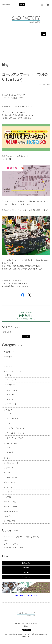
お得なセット (12, 404)
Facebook (26, 568)
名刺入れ (10, 375)
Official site (26, 563)
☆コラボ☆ (8, 357)
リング (9, 423)
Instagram (26, 577)
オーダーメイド (10, 492)
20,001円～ (8, 516)
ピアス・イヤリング (14, 418)
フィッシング (9, 468)
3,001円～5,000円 (10, 502)
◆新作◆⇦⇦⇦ (9, 352)
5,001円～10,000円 (10, 507)
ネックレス (11, 414)
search (22, 4)
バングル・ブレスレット (16, 428)
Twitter (26, 572)
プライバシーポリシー (12, 544)
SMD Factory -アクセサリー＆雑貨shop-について (21, 537)
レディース (8, 366)
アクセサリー (9, 410)
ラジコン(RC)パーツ (11, 463)
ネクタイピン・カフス (12, 391)
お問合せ (7, 541)
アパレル (7, 458)
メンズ (6, 362)
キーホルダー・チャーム (16, 433)
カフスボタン (12, 399)
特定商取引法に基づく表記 (13, 548)
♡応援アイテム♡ (10, 478)
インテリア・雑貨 (10, 444)
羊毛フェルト (9, 473)
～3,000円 (7, 497)
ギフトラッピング (10, 482)
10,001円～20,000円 (11, 511)
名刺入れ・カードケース (13, 371)
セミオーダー (9, 487)
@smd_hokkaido (22, 286)
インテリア (11, 447)
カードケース (12, 380)
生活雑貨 (10, 452)
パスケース (11, 385)
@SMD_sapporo (22, 283)
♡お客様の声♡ (10, 521)
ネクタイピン (12, 394)
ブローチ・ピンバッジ (15, 438)
